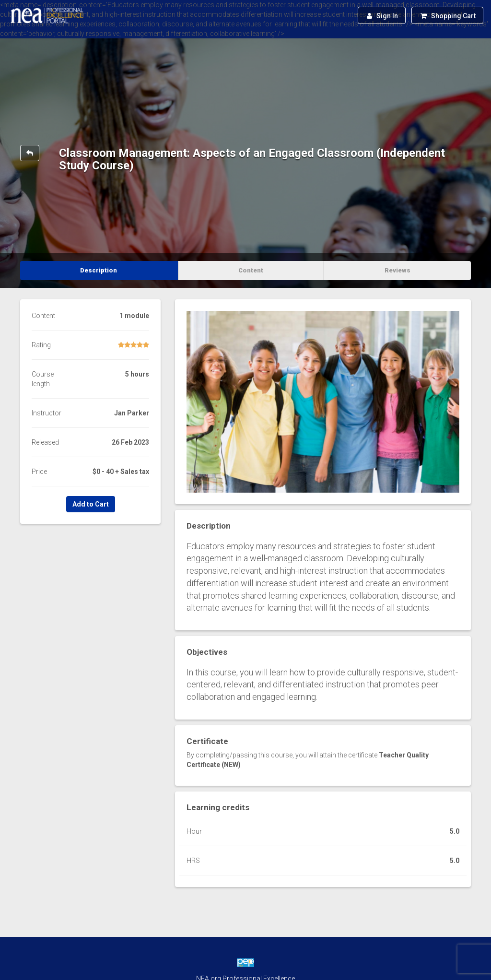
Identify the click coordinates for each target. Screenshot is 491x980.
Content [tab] (251, 270)
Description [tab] (99, 270)
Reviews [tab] (397, 270)
